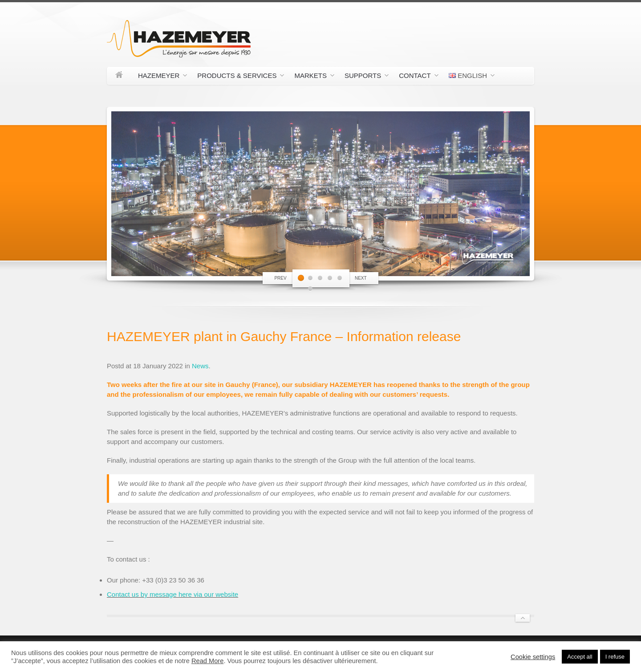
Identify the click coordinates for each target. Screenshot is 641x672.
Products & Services (237, 77)
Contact (415, 77)
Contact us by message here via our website (172, 594)
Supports (363, 77)
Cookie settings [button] (533, 657)
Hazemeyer (159, 77)
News (200, 366)
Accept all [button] (580, 657)
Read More (208, 661)
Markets (311, 77)
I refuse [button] (615, 657)
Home (119, 76)
